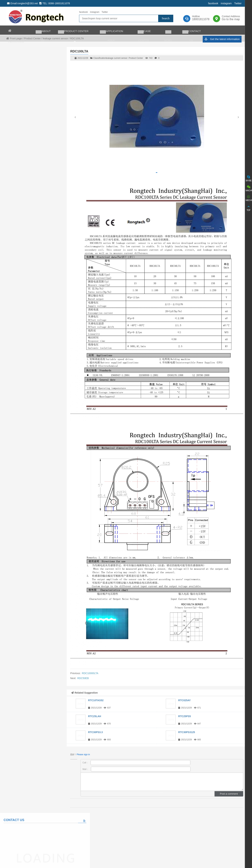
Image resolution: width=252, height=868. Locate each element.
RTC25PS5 (185, 716)
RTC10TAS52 (96, 700)
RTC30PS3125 (187, 732)
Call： (136, 763)
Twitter (237, 3)
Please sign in (83, 754)
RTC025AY (184, 700)
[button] (238, 118)
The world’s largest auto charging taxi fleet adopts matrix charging (39, 215)
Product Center (136, 58)
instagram (225, 3)
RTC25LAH (95, 716)
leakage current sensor (117, 58)
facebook (212, 3)
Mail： (136, 769)
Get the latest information (221, 39)
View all (31, 235)
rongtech (36, 16)
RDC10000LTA (90, 673)
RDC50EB (83, 678)
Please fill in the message (31, 169)
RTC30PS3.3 (95, 732)
